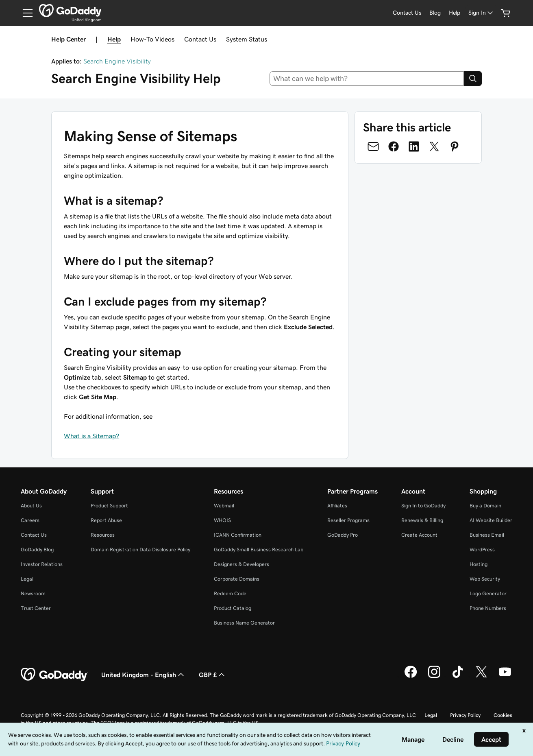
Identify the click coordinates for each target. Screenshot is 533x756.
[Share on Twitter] (434, 146)
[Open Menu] (24, 13)
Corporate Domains (237, 579)
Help (114, 39)
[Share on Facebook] (394, 146)
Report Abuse (106, 520)
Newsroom (33, 593)
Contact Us (200, 39)
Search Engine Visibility (117, 61)
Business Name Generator (244, 623)
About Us (31, 506)
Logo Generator (488, 593)
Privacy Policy (465, 715)
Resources (103, 535)
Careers (30, 520)
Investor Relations (42, 564)
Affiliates (337, 506)
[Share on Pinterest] (455, 146)
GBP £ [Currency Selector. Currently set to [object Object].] (213, 675)
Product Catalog (233, 608)
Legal (27, 579)
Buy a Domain (485, 506)
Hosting (479, 564)
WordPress (482, 550)
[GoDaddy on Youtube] (505, 677)
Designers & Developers (241, 564)
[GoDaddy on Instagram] (434, 677)
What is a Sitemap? (91, 436)
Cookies (503, 715)
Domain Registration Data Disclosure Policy (140, 550)
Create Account (419, 535)
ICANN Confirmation (238, 535)
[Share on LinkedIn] (414, 146)
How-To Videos (152, 39)
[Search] (473, 79)
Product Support (109, 506)
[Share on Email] (373, 146)
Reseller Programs (348, 520)
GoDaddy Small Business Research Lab (259, 550)
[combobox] (367, 79)
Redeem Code (230, 593)
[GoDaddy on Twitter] (481, 677)
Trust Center (36, 608)
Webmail (224, 506)
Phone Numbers (488, 608)
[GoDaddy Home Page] (54, 675)
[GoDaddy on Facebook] (411, 677)
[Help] (455, 13)
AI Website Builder (491, 520)
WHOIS (222, 520)
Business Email (487, 535)
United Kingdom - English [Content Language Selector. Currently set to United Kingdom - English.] (144, 675)
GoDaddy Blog (37, 550)
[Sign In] (481, 13)
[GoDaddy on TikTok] (458, 677)
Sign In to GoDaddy (423, 506)
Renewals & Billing (422, 520)
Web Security (485, 579)
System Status (247, 39)
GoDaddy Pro (343, 535)
